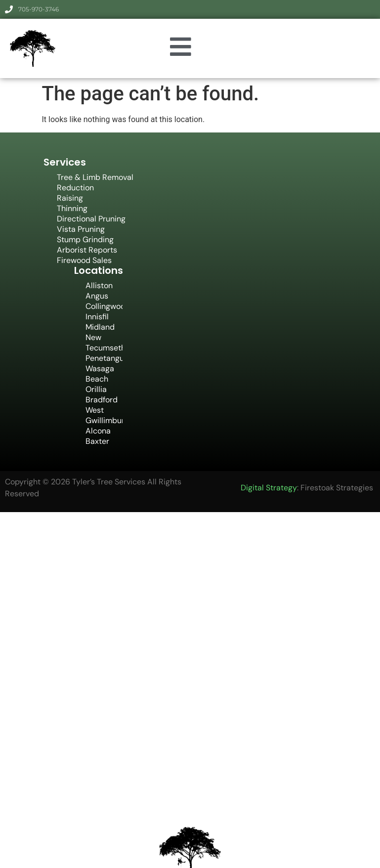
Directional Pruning (91, 219)
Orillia (96, 389)
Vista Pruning (81, 229)
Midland (100, 327)
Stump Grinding (85, 239)
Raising (70, 198)
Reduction (75, 188)
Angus (97, 296)
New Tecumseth (104, 343)
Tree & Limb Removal (95, 177)
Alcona (98, 431)
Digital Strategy (269, 488)
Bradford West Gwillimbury (104, 410)
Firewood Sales (84, 260)
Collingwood (104, 306)
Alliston (99, 285)
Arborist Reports (87, 250)
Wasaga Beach (100, 374)
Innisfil (97, 317)
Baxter (97, 441)
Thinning (72, 208)
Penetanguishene (104, 358)
